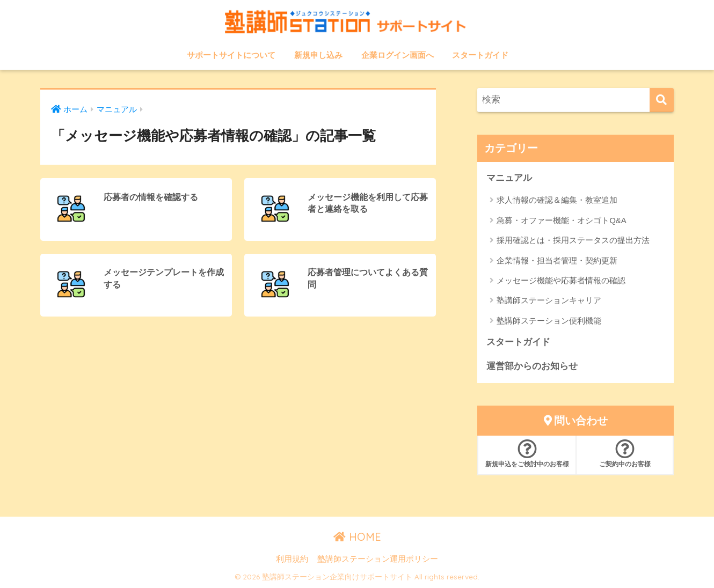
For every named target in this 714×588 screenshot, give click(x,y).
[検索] (662, 100)
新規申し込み (318, 55)
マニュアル (509, 178)
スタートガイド (480, 55)
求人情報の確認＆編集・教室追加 (557, 200)
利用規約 (292, 559)
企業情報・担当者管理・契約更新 (557, 260)
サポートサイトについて (231, 55)
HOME (357, 537)
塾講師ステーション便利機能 (549, 321)
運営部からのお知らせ (532, 366)
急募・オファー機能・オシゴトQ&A (562, 220)
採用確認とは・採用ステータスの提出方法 (573, 240)
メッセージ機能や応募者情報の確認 (561, 280)
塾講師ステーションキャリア (549, 300)
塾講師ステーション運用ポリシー (378, 559)
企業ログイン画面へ (398, 55)
